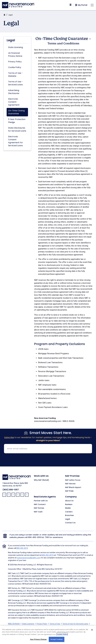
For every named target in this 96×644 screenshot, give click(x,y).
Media (68, 508)
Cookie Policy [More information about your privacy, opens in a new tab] (62, 636)
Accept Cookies (57, 641)
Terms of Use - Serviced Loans (15, 83)
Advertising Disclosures (14, 92)
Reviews (69, 505)
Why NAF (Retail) (41, 480)
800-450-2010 (35, 537)
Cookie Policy (15, 67)
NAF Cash (38, 512)
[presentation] (48, 460)
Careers (69, 512)
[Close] (92, 631)
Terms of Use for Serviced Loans (75, 624)
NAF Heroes (70, 484)
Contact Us (70, 523)
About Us (69, 501)
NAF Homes (39, 508)
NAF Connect (40, 505)
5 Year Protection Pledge (17, 121)
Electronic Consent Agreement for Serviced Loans (15, 141)
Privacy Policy (15, 62)
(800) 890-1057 (11, 490)
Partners (59, 627)
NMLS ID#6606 (14, 624)
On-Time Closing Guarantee (16, 112)
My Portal (81, 5)
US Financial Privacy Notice (15, 55)
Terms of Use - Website (15, 75)
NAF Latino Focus (73, 480)
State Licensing (15, 47)
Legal (11, 15)
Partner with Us (41, 501)
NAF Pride (69, 491)
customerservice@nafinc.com (29, 558)
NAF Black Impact (73, 487)
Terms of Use (55, 624)
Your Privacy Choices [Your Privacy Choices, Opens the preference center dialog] (38, 641)
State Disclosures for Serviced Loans (17, 129)
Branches (69, 515)
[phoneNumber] (70, 5)
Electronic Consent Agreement (14, 102)
